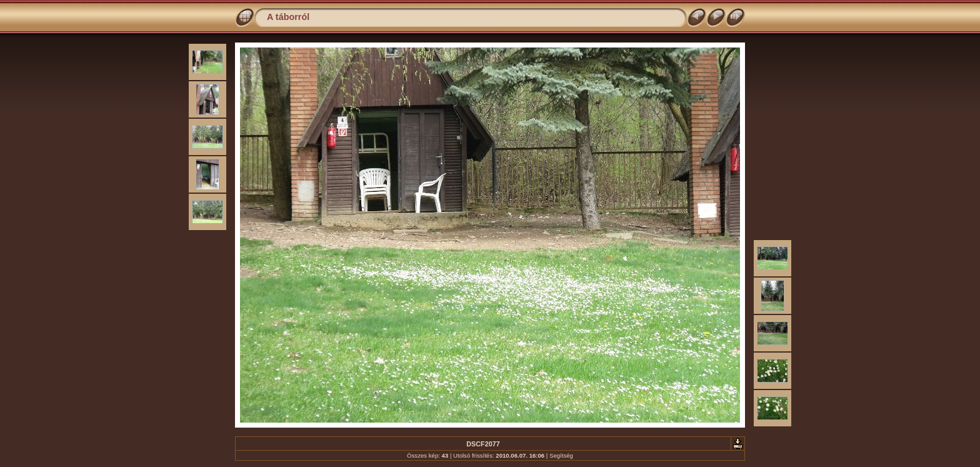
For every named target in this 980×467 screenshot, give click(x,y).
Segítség (561, 455)
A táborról (288, 17)
